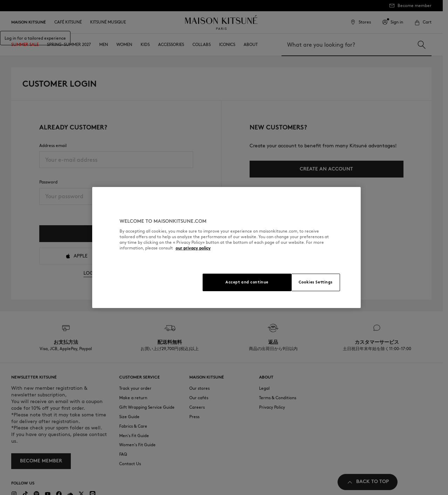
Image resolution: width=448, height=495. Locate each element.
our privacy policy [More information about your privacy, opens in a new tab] (193, 248)
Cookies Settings (316, 282)
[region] (227, 247)
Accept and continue (247, 282)
